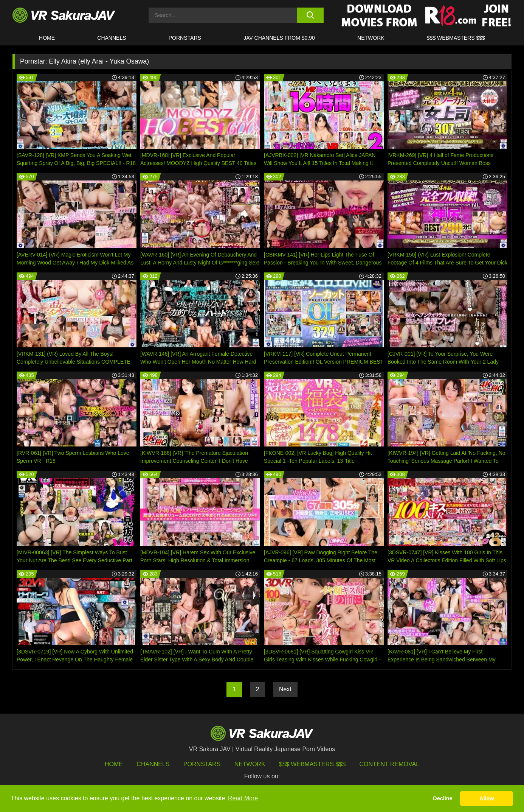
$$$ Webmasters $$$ (312, 764)
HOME (47, 38)
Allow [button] (487, 798)
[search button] (310, 15)
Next (285, 689)
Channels (112, 38)
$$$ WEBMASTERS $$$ (456, 38)
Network (371, 38)
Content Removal (390, 764)
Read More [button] (243, 798)
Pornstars (185, 38)
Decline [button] (443, 798)
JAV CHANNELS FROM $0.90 (279, 38)
